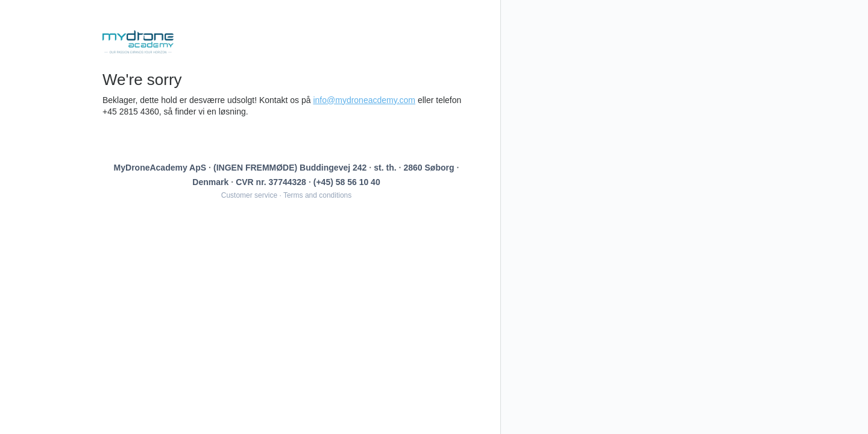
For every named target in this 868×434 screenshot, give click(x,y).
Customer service (249, 195)
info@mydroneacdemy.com (364, 100)
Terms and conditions (317, 195)
